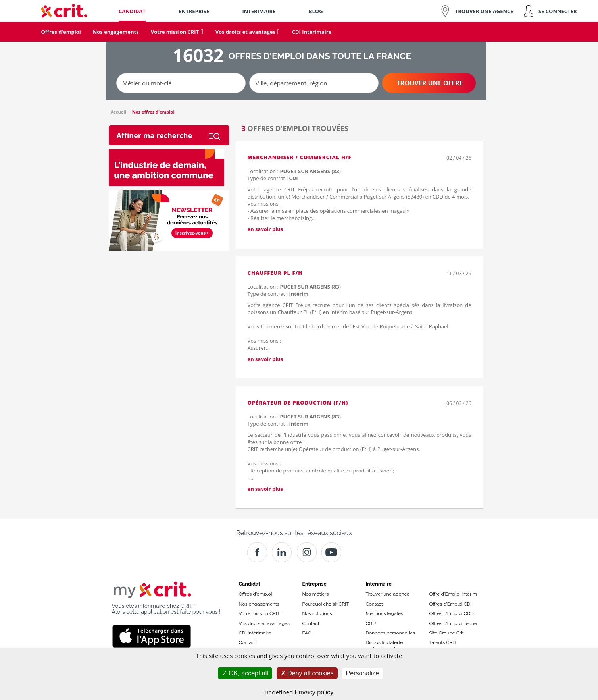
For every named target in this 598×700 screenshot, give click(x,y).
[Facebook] (257, 552)
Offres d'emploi (256, 594)
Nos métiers (316, 594)
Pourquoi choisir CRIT (326, 604)
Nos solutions (317, 613)
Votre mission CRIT (260, 613)
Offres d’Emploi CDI (451, 604)
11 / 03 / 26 (459, 273)
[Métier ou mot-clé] (181, 83)
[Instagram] (307, 552)
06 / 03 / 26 (459, 403)
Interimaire (379, 584)
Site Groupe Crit (447, 633)
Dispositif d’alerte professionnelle (385, 645)
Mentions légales (385, 613)
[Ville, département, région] (314, 83)
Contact (247, 642)
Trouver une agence (388, 594)
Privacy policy (314, 692)
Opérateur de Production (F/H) (298, 403)
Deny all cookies (307, 673)
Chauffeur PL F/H (275, 273)
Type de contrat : (273, 178)
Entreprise (315, 584)
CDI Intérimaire (255, 633)
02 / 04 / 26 (459, 158)
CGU (371, 623)
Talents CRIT (443, 642)
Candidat (250, 584)
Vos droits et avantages (264, 623)
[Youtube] (331, 552)
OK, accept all (245, 673)
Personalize (363, 673)
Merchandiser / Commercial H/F (300, 157)
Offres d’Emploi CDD (452, 613)
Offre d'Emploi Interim (453, 594)
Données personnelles (391, 633)
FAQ (307, 633)
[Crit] (282, 552)
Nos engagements (259, 604)
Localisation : (294, 171)
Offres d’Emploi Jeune (453, 623)
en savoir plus (265, 229)
